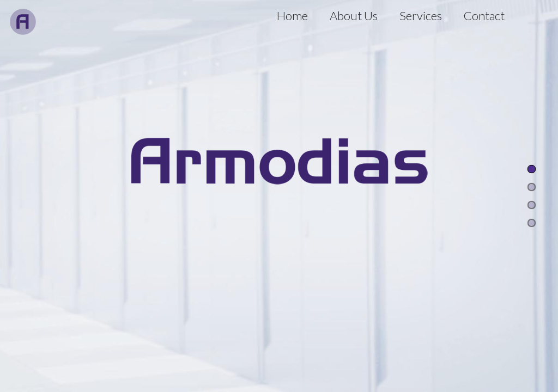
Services (421, 16)
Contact (484, 16)
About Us (354, 16)
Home (292, 16)
